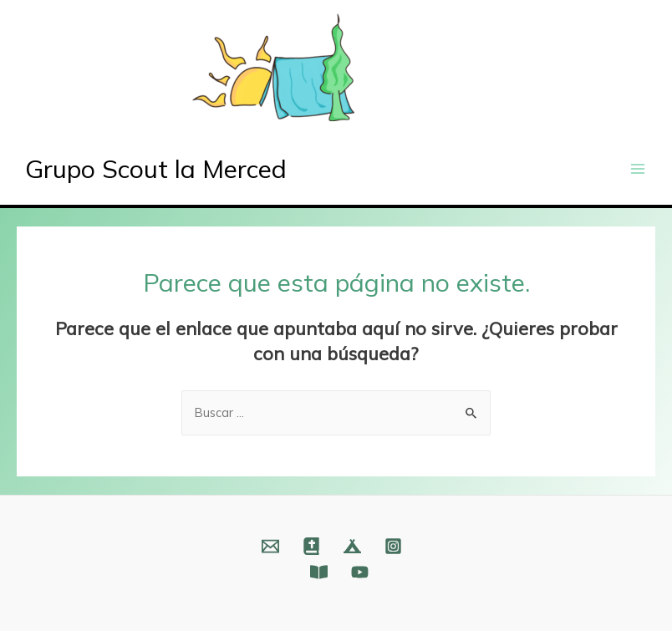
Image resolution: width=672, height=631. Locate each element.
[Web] (311, 546)
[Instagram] (393, 546)
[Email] (270, 546)
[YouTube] (360, 572)
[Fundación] (319, 572)
